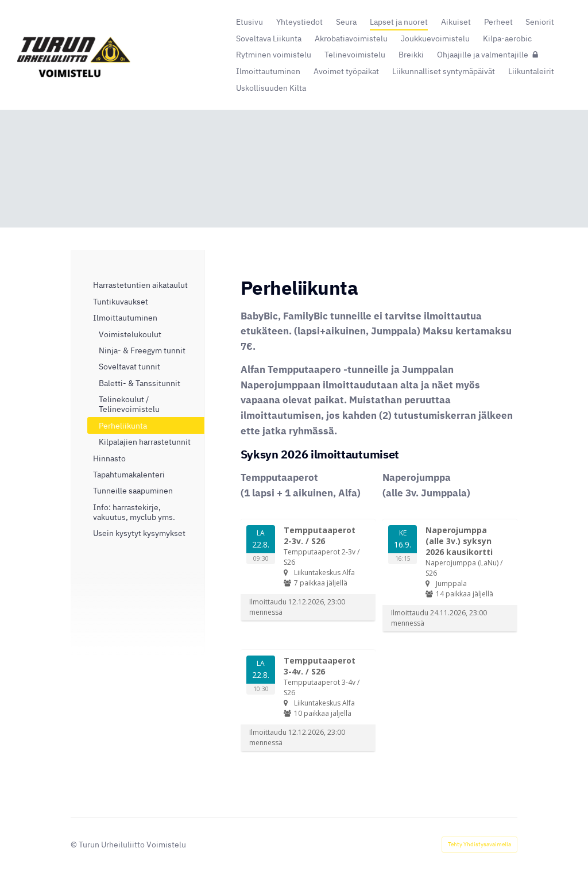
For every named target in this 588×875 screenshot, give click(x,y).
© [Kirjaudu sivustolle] (75, 844)
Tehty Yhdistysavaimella (479, 844)
